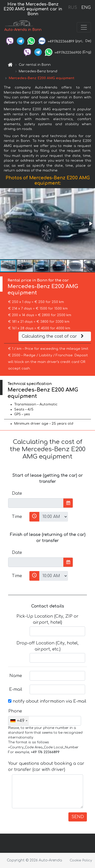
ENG (86, 8)
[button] (90, 224)
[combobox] (19, 721)
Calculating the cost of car (53, 336)
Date (17, 493)
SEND (78, 817)
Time (17, 517)
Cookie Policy (81, 860)
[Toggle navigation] (84, 27)
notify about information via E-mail (47, 701)
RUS (73, 8)
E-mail (16, 689)
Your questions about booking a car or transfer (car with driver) (46, 767)
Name (16, 676)
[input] (36, 503)
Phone (15, 711)
